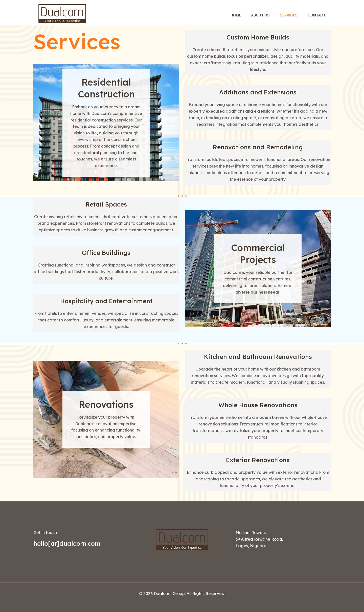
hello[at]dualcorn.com (67, 543)
